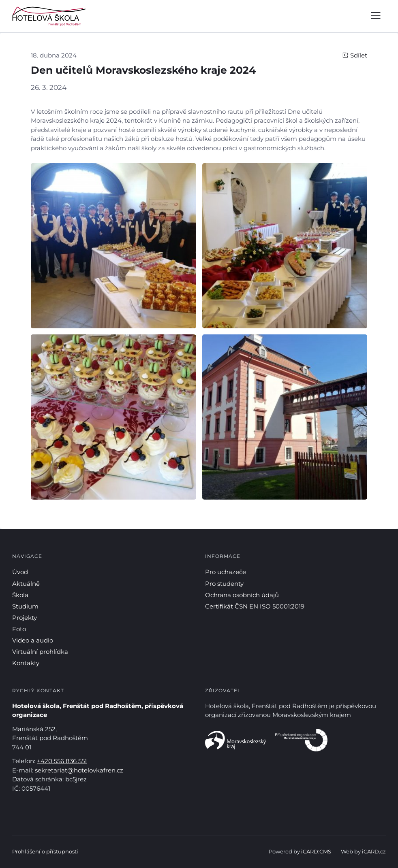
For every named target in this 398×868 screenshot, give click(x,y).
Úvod (20, 572)
